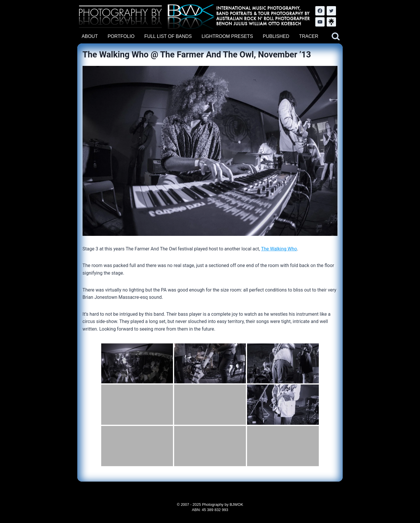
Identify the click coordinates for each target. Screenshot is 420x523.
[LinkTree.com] (331, 22)
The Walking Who (279, 249)
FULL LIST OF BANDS (168, 36)
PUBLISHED (276, 36)
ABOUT (90, 36)
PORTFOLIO (121, 36)
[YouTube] (320, 22)
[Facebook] (320, 11)
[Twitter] (331, 11)
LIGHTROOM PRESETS (227, 36)
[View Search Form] (336, 36)
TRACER (309, 36)
